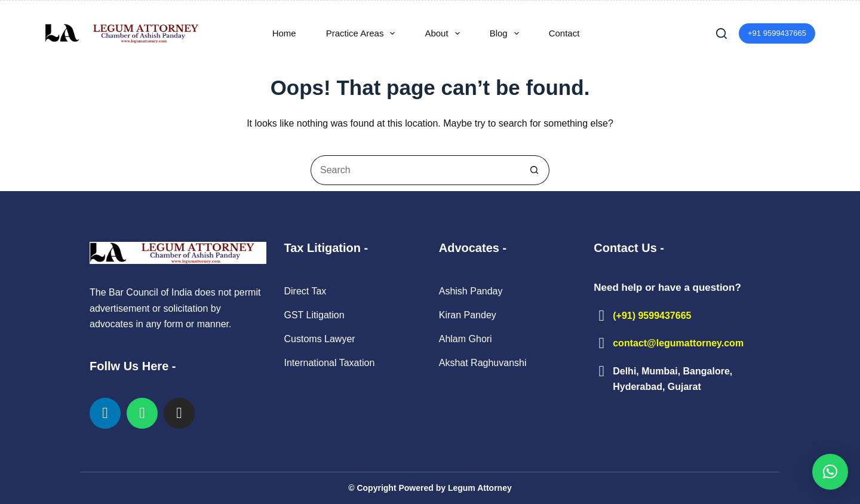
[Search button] (535, 170)
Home (284, 33)
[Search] (721, 33)
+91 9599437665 (777, 33)
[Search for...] (415, 170)
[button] (830, 472)
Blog (507, 33)
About (444, 33)
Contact (564, 33)
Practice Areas (363, 33)
